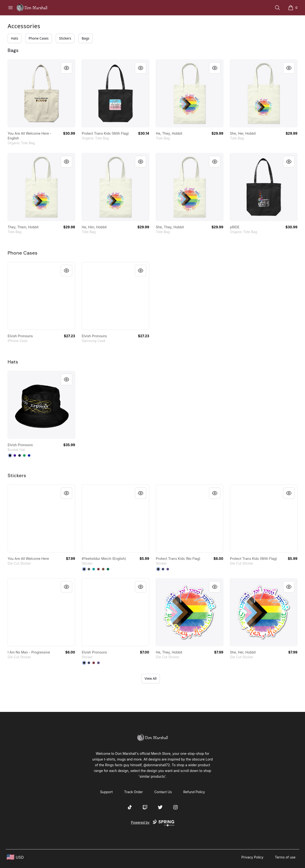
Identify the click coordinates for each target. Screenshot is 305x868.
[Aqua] (94, 569)
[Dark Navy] (163, 569)
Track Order (134, 792)
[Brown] (103, 569)
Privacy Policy (252, 857)
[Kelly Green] (24, 455)
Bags (86, 38)
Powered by (152, 823)
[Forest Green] (108, 569)
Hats (15, 38)
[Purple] (168, 569)
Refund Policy (194, 792)
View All (151, 678)
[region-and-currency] (15, 857)
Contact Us (163, 792)
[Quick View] (66, 68)
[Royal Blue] (29, 455)
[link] (41, 93)
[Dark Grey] (89, 569)
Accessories (24, 26)
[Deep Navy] (20, 455)
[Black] (10, 455)
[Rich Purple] (15, 455)
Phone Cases (39, 38)
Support (106, 792)
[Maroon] (98, 569)
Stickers (65, 38)
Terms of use (285, 857)
